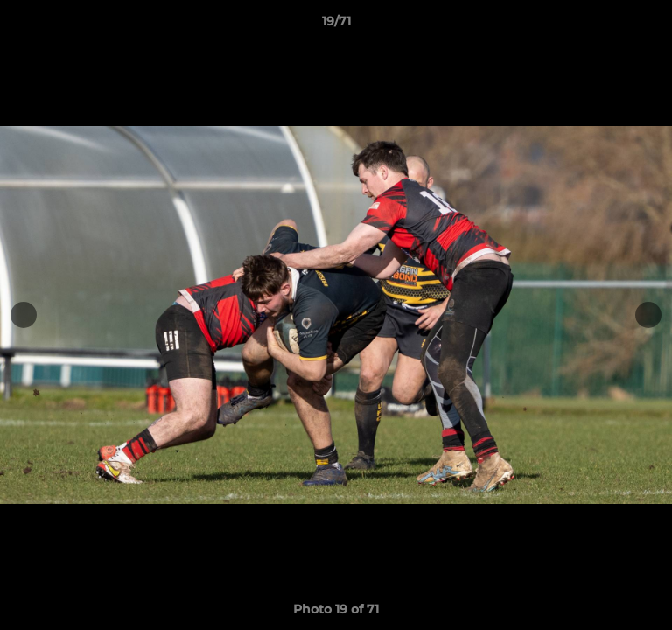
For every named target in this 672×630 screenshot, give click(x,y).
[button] (651, 25)
